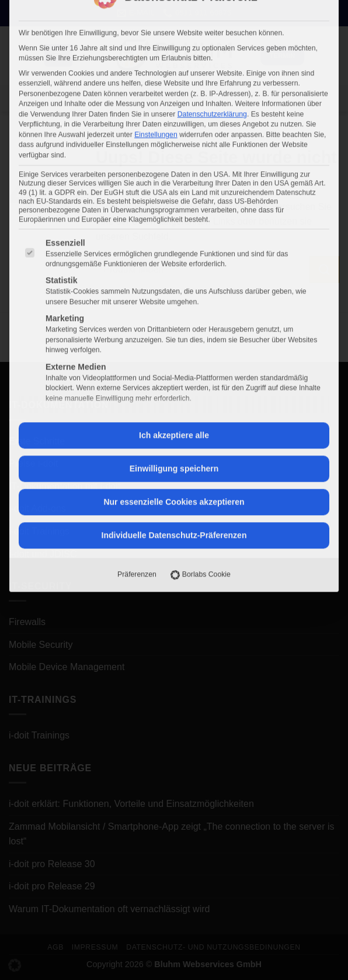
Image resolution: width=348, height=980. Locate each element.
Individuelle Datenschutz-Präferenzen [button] (174, 309)
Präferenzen (137, 348)
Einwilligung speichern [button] (174, 243)
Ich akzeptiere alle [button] (174, 209)
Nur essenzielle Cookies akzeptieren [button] (174, 276)
